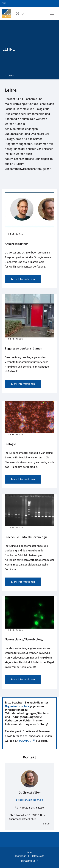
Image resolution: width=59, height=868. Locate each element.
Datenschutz (38, 856)
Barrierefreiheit (29, 861)
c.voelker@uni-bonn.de (29, 800)
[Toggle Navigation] (52, 13)
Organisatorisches (17, 706)
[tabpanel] (29, 50)
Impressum (21, 856)
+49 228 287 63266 (32, 808)
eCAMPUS (27, 741)
